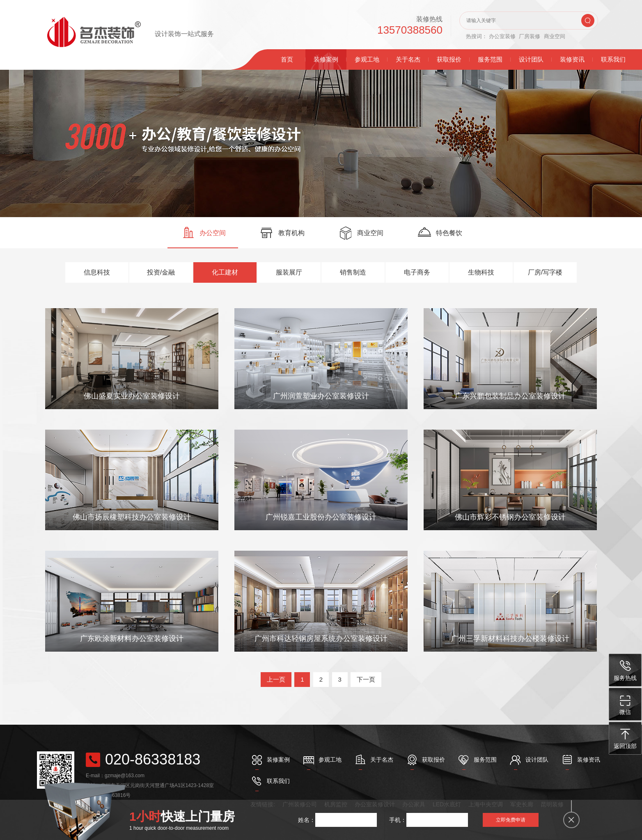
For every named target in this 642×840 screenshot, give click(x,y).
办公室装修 (502, 36)
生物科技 (481, 272)
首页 (287, 59)
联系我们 (613, 59)
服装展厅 (289, 272)
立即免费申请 (511, 820)
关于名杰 (408, 59)
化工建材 (225, 272)
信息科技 (97, 272)
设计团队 (531, 59)
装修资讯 (572, 59)
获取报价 (449, 59)
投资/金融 (161, 272)
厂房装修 (530, 36)
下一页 (366, 679)
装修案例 (326, 59)
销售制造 (353, 272)
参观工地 (367, 59)
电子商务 (417, 272)
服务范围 (490, 59)
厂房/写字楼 (545, 272)
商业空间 (555, 36)
